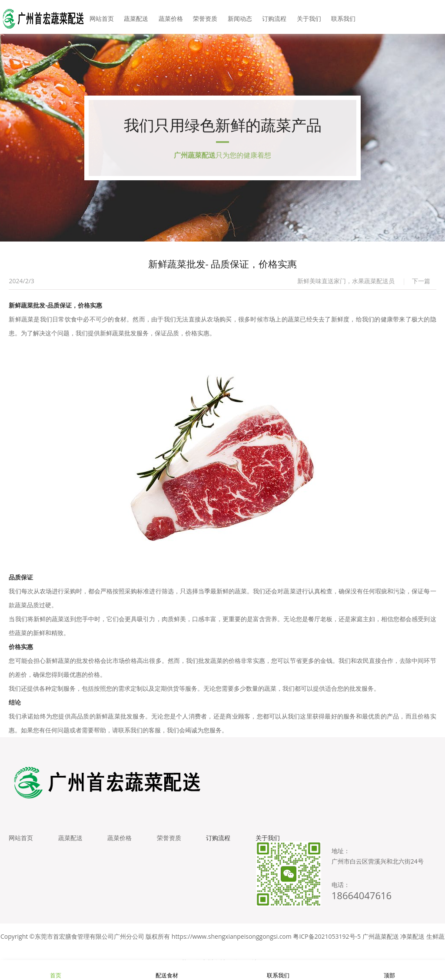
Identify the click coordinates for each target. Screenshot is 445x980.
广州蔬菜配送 (381, 941)
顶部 (389, 970)
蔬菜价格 (172, 17)
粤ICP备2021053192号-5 (327, 941)
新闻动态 (239, 17)
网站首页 (104, 17)
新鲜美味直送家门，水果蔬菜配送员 (346, 283)
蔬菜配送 (138, 17)
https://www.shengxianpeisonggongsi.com (232, 941)
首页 (56, 970)
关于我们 (307, 17)
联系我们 (341, 17)
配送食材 (167, 970)
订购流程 (273, 17)
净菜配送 (412, 941)
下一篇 (421, 283)
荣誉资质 (206, 17)
